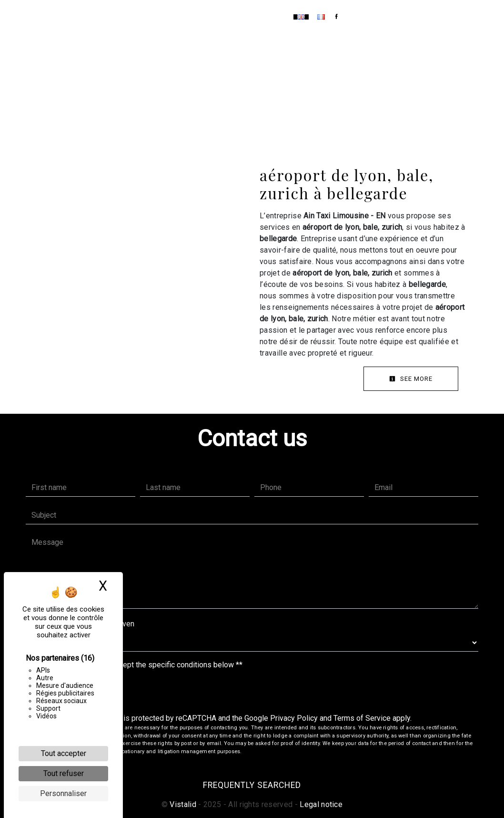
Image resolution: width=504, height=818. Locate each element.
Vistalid (183, 804)
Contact (271, 17)
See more (411, 379)
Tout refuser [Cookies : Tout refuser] (64, 773)
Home (177, 17)
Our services (222, 17)
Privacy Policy (294, 718)
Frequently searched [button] (252, 785)
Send (252, 692)
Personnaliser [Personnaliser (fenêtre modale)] (63, 793)
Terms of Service (362, 718)
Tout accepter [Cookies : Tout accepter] (64, 753)
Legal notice (320, 804)
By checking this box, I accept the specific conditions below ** (139, 665)
